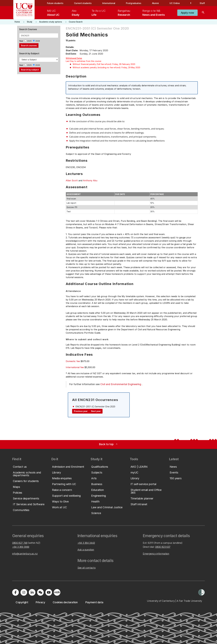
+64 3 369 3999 (21, 547)
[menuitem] (53, 13)
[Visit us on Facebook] (15, 592)
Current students (83, 3)
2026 (38, 41)
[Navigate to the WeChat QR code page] (40, 592)
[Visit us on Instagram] (24, 592)
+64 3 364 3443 (86, 543)
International (109, 3)
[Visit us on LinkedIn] (32, 592)
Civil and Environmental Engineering (121, 384)
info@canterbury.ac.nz (25, 554)
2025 (29, 41)
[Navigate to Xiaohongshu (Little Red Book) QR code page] (57, 592)
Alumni (155, 3)
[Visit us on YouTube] (49, 592)
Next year (96, 411)
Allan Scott (72, 180)
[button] (187, 13)
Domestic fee (73, 361)
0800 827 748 (20, 543)
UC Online (175, 3)
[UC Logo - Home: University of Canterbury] (24, 10)
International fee (75, 367)
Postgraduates (133, 3)
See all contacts (86, 568)
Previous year (81, 411)
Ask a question (86, 550)
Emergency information (156, 554)
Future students (55, 3)
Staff (202, 3)
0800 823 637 (163, 547)
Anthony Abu (90, 180)
